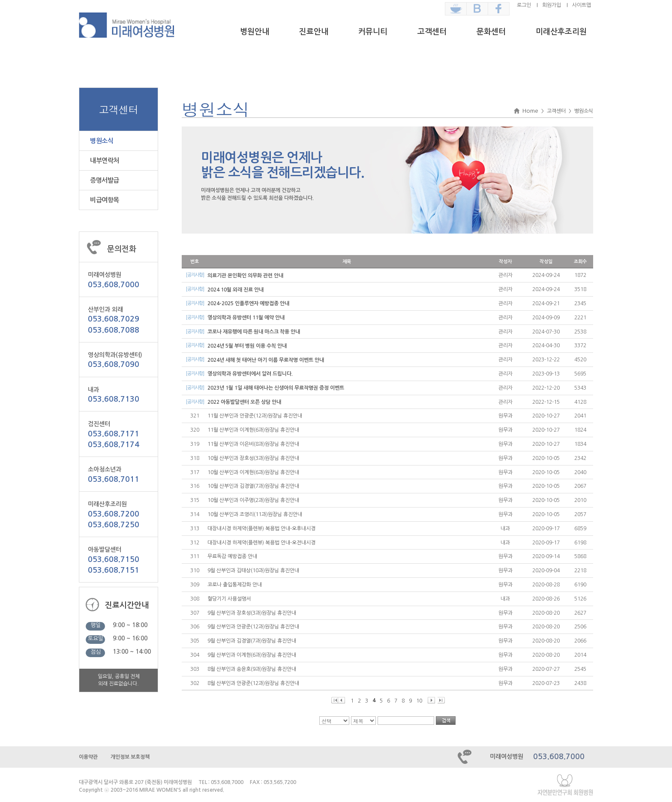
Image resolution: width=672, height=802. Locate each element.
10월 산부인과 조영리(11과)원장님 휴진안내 (255, 514)
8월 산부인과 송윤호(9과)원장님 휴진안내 (252, 669)
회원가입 (552, 5)
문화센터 (491, 32)
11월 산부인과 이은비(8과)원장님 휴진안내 (253, 444)
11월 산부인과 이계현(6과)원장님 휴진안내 (253, 430)
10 (419, 701)
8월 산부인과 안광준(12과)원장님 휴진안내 (253, 683)
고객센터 (432, 32)
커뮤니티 (373, 32)
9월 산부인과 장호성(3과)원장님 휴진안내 (252, 613)
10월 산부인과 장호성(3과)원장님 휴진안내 (253, 458)
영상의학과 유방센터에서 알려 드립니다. (250, 374)
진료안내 (314, 32)
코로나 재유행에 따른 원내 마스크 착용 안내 (254, 332)
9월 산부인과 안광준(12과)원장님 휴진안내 (253, 627)
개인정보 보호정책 (130, 757)
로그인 (524, 5)
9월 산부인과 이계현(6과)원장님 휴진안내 (252, 655)
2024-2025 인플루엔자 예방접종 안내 (248, 303)
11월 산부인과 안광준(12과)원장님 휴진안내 (255, 416)
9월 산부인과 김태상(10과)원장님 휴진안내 (253, 571)
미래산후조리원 (561, 32)
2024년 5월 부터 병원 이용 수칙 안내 (247, 346)
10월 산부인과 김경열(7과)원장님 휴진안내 (253, 486)
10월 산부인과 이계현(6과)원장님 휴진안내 (253, 472)
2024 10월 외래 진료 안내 (235, 290)
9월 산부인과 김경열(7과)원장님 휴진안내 (252, 641)
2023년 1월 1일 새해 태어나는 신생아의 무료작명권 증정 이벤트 (276, 388)
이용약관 (88, 757)
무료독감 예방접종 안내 (232, 556)
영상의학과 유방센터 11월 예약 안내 (246, 318)
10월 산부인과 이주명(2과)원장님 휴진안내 (253, 500)
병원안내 (255, 32)
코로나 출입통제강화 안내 (235, 585)
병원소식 (102, 141)
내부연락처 (105, 161)
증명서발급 (105, 180)
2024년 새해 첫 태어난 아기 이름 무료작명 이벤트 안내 (266, 360)
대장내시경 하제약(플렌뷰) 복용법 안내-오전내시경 (261, 543)
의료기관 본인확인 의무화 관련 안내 (245, 276)
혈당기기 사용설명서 (229, 599)
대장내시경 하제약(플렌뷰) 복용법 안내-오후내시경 (261, 529)
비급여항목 (105, 200)
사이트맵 (582, 5)
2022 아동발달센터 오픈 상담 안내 (244, 402)
